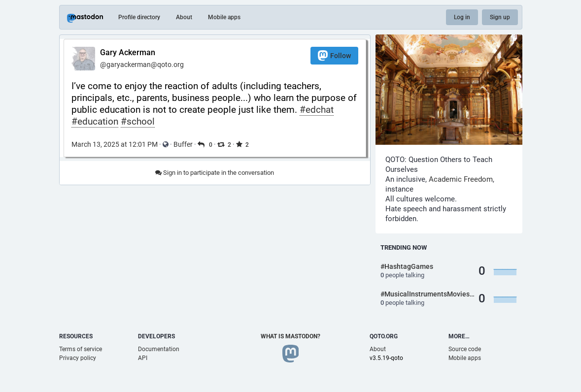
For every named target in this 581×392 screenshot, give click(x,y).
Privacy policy (78, 358)
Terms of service (81, 349)
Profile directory (139, 17)
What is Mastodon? (290, 336)
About (184, 17)
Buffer (183, 144)
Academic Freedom (461, 179)
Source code (465, 349)
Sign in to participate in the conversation (215, 173)
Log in (462, 17)
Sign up (500, 17)
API (143, 358)
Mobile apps (224, 17)
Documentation (159, 349)
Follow (334, 55)
